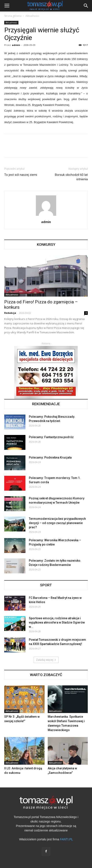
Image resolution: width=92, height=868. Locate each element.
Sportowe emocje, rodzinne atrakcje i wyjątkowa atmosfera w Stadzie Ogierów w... (57, 622)
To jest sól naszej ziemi (21, 175)
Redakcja (10, 313)
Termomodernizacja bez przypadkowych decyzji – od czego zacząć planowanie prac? (57, 523)
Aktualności (32, 16)
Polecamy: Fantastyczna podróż (51, 437)
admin (16, 45)
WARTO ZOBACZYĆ (46, 675)
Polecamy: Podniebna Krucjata (50, 457)
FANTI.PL (66, 839)
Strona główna (13, 16)
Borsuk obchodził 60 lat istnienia (71, 177)
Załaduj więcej (46, 660)
